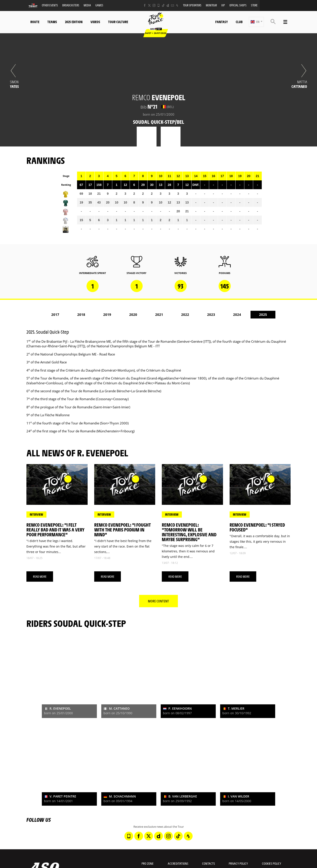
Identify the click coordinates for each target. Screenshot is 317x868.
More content (158, 601)
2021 (159, 315)
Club (239, 22)
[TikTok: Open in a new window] (163, 5)
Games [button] (99, 5)
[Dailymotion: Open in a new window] (168, 5)
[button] (256, 22)
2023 (211, 315)
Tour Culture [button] (118, 22)
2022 (185, 315)
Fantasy (222, 22)
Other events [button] (50, 5)
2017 (55, 315)
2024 (237, 315)
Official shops (238, 5)
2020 (133, 315)
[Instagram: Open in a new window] (154, 5)
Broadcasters (71, 5)
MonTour (211, 5)
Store (254, 5)
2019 (107, 315)
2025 (263, 315)
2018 (81, 315)
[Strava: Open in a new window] (177, 5)
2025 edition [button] (74, 22)
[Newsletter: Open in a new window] (172, 5)
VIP (223, 5)
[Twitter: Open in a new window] (149, 5)
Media (87, 5)
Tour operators (192, 5)
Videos (95, 22)
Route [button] (35, 22)
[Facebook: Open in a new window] (145, 5)
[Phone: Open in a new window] (159, 5)
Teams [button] (52, 22)
